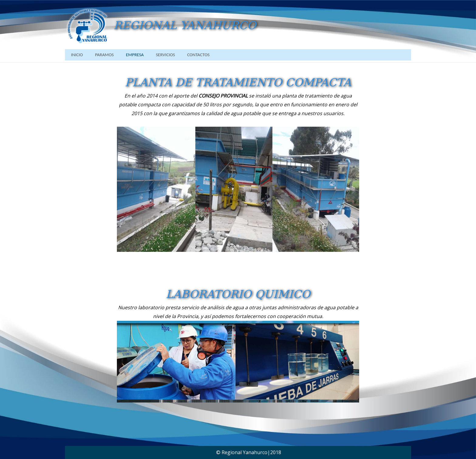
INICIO (77, 55)
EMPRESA (135, 55)
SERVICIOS (165, 55)
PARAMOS (104, 55)
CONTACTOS (198, 55)
